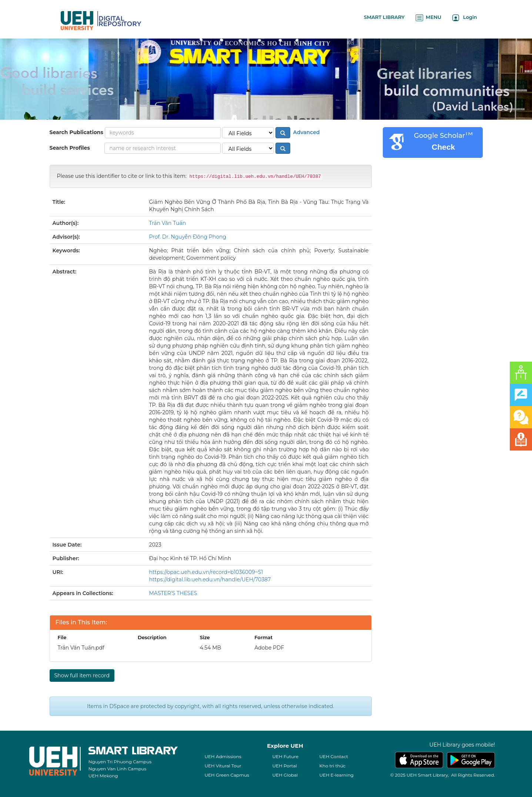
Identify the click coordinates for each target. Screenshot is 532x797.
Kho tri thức (332, 766)
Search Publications (76, 132)
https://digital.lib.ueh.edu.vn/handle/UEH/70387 (210, 580)
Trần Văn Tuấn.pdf (81, 648)
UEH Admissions (223, 756)
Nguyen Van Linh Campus (118, 769)
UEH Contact (334, 756)
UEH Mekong (103, 776)
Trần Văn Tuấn (168, 223)
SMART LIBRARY (384, 17)
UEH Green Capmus (227, 775)
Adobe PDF (269, 648)
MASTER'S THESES (173, 593)
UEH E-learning (336, 775)
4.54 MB (210, 648)
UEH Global (285, 775)
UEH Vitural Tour (223, 766)
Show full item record (82, 675)
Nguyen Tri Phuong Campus (120, 762)
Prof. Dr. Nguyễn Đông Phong (188, 237)
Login (465, 18)
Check (443, 147)
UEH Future (285, 756)
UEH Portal (284, 766)
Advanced (306, 132)
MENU (429, 18)
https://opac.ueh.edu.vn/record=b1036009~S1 (206, 572)
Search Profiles (70, 148)
